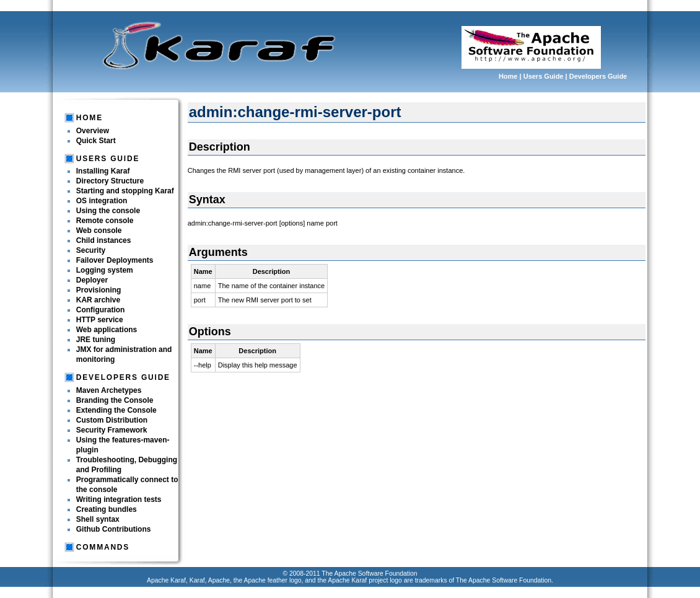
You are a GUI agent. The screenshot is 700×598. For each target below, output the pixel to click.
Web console (99, 231)
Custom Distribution (112, 420)
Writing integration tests (119, 499)
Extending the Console (116, 410)
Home (508, 76)
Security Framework (112, 430)
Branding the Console (115, 400)
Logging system (105, 270)
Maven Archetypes (109, 390)
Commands (103, 547)
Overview (93, 131)
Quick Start (96, 141)
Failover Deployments (115, 260)
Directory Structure (110, 181)
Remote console (105, 221)
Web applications (107, 330)
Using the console (108, 211)
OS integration (102, 201)
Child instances (104, 240)
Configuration (101, 310)
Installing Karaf (103, 171)
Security (91, 250)
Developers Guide (598, 76)
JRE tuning (96, 340)
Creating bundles (107, 509)
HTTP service (100, 320)
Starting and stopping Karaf (125, 191)
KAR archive (98, 300)
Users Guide (544, 76)
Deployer (92, 280)
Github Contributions (114, 529)
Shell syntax (98, 519)
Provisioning (99, 290)
